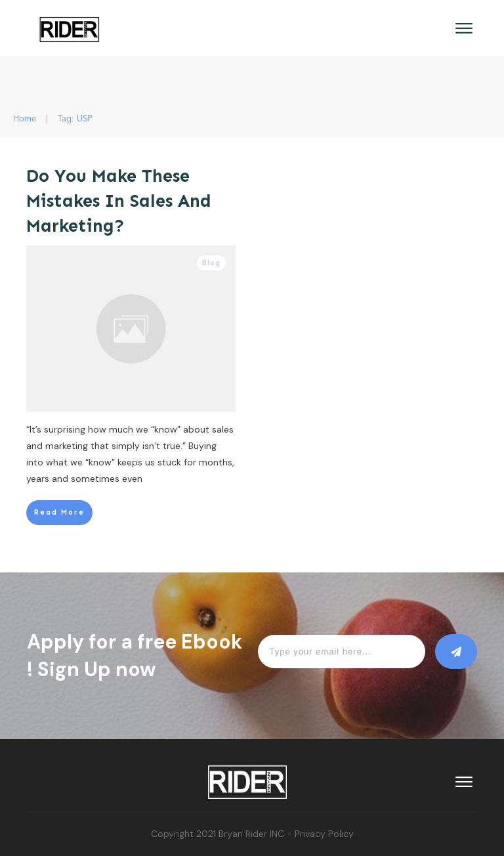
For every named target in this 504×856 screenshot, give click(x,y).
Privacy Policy (324, 834)
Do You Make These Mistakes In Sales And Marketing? (119, 201)
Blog (211, 263)
